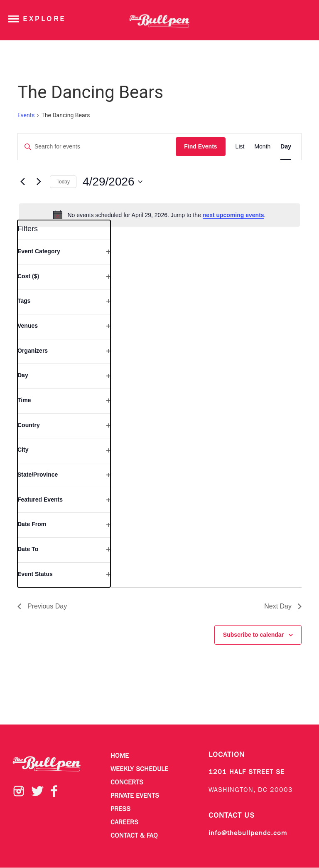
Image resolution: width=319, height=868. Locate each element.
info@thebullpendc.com (248, 833)
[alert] (159, 215)
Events (26, 115)
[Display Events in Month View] (262, 147)
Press (120, 809)
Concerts (127, 783)
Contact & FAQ (134, 836)
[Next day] (39, 182)
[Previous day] (22, 182)
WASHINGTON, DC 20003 (251, 790)
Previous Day (42, 606)
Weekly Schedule (139, 769)
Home (120, 756)
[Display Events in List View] (240, 147)
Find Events (200, 146)
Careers (124, 823)
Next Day (283, 606)
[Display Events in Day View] (286, 147)
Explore (44, 19)
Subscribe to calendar (253, 635)
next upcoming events (233, 215)
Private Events (135, 796)
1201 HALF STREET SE (247, 772)
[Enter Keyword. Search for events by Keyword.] (97, 147)
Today (63, 182)
